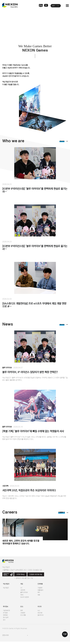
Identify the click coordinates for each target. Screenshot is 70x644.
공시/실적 (6, 620)
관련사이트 (5, 638)
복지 (39, 593)
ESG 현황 (23, 617)
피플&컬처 (41, 591)
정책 (22, 612)
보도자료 (40, 614)
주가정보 (6, 614)
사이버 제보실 (20, 575)
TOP (65, 634)
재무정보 (6, 617)
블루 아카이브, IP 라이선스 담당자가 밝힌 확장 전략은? (30, 372)
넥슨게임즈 (6, 584)
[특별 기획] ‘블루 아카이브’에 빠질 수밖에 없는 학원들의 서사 (33, 431)
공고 (4, 622)
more (61, 141)
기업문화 (40, 588)
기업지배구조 (7, 612)
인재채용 (40, 584)
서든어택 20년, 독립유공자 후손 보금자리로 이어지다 (29, 491)
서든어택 (5, 486)
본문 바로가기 (0, 0)
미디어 (40, 608)
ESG (22, 608)
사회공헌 (23, 614)
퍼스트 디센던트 (25, 598)
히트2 (22, 596)
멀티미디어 (41, 617)
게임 (22, 584)
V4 (21, 588)
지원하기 (61, 513)
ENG (58, 6)
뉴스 (39, 612)
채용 (39, 596)
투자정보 (6, 608)
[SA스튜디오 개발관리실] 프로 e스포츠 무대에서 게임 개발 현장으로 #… (34, 305)
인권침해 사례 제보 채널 (36, 575)
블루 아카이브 (7, 368)
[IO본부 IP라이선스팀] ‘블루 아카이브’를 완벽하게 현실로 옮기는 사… (35, 190)
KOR (53, 6)
